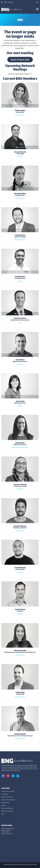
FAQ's (3, 814)
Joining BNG (5, 794)
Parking (3, 805)
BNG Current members (7, 811)
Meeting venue (5, 803)
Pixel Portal (34, 864)
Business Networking (7, 797)
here (31, 74)
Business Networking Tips (8, 800)
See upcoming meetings (8, 791)
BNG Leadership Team (7, 808)
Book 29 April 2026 (20, 60)
